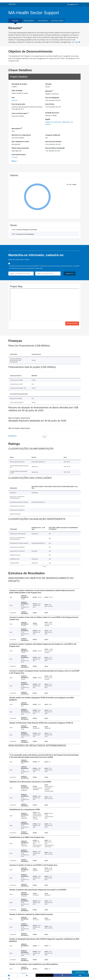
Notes (14, 161)
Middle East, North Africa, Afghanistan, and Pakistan (59, 123)
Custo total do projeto (20, 113)
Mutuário (49, 91)
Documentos (43, 21)
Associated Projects (19, 155)
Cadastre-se (70, 273)
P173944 (14, 157)
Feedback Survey (80, 972)
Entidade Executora (52, 113)
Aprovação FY (17, 128)
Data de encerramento (53, 141)
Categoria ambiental (53, 135)
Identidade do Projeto (19, 84)
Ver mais (76, 42)
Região (48, 119)
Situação (48, 84)
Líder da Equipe (17, 90)
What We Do (12, 4)
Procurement (29, 21)
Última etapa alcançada (20, 148)
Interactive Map (72, 323)
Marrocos (15, 100)
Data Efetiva (50, 104)
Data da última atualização (55, 148)
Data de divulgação (52, 98)
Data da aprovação (18, 104)
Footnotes (12, 436)
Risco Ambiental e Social (20, 141)
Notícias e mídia (57, 21)
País (13, 98)
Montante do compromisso (21, 135)
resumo (15, 21)
